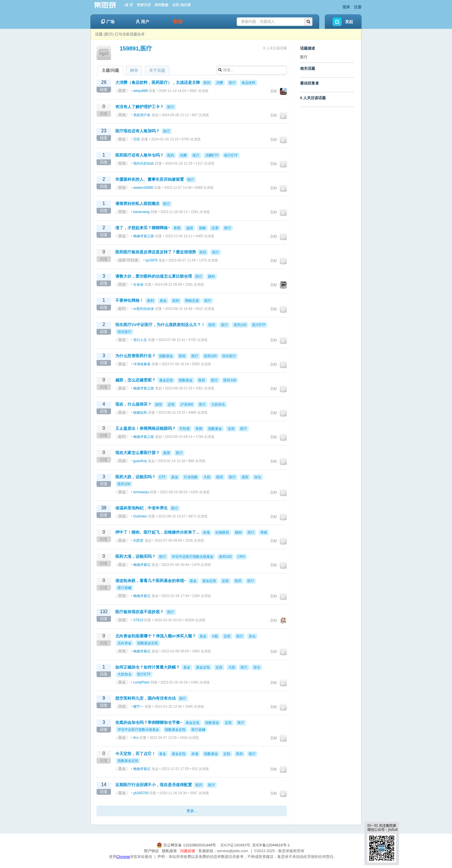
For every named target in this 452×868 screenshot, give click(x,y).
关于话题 (157, 70)
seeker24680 (143, 188)
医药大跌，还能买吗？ (135, 477)
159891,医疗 (136, 48)
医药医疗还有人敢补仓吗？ (140, 155)
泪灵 (137, 139)
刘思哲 (138, 541)
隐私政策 (169, 851)
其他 (122, 115)
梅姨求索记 (142, 565)
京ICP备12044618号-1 (271, 845)
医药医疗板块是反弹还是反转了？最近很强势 (156, 252)
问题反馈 (188, 851)
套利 (122, 309)
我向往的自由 (144, 163)
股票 (122, 91)
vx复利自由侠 (144, 309)
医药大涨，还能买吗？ (135, 556)
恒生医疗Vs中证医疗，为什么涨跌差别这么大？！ (160, 325)
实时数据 (161, 5)
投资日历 (144, 5)
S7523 (138, 620)
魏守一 (138, 707)
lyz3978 (151, 260)
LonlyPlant (141, 682)
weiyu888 (141, 91)
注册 (358, 7)
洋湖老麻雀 (142, 364)
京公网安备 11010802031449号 (187, 845)
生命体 (138, 285)
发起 (349, 22)
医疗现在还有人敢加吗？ (138, 131)
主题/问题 (110, 70)
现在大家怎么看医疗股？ (138, 453)
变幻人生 (140, 340)
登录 (346, 7)
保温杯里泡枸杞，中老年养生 (142, 508)
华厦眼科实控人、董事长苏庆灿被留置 (150, 179)
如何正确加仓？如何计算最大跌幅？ (148, 667)
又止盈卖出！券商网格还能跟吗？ (146, 428)
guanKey (140, 461)
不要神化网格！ (129, 300)
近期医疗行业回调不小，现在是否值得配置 (154, 785)
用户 (143, 22)
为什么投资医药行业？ (135, 356)
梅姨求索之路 (144, 236)
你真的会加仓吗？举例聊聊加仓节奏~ (149, 722)
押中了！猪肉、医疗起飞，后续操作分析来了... (157, 532)
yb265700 (141, 793)
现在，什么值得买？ (133, 404)
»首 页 (128, 5)
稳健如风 (140, 413)
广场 (108, 22)
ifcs (136, 738)
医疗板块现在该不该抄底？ (140, 612)
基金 (122, 139)
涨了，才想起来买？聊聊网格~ (143, 228)
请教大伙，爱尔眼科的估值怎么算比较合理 (154, 276)
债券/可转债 (128, 260)
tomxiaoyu (141, 492)
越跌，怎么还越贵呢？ (135, 380)
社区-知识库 (182, 5)
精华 (134, 70)
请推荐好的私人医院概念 (138, 204)
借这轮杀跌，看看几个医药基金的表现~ (151, 581)
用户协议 (151, 851)
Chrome (123, 857)
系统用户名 (142, 115)
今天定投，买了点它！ (135, 754)
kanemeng (141, 212)
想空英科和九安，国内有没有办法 (146, 698)
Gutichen (140, 516)
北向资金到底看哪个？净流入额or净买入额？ (156, 636)
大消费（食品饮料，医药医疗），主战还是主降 (158, 82)
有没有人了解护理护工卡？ (140, 107)
